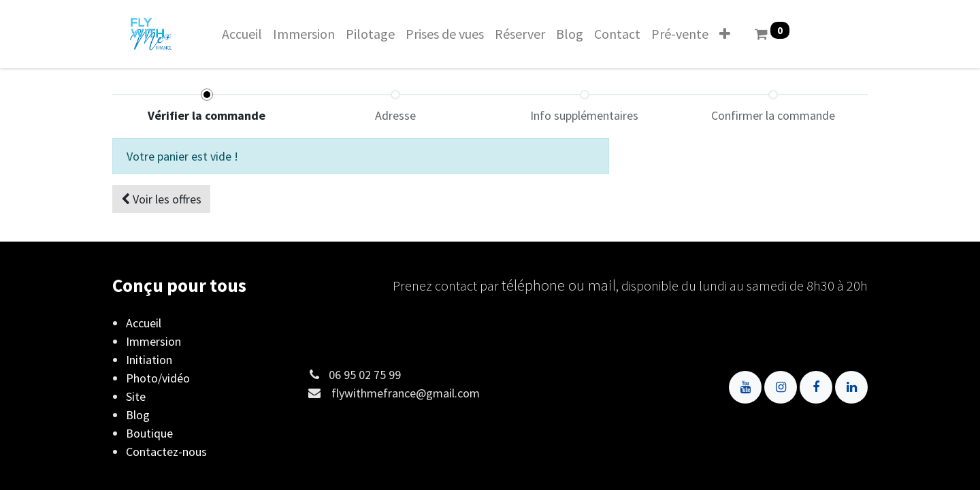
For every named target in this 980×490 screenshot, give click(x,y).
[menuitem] (242, 34)
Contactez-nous (166, 452)
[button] (725, 34)
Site (136, 396)
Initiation (149, 360)
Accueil (144, 323)
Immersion (153, 341)
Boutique (149, 433)
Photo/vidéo (158, 378)
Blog (138, 415)
